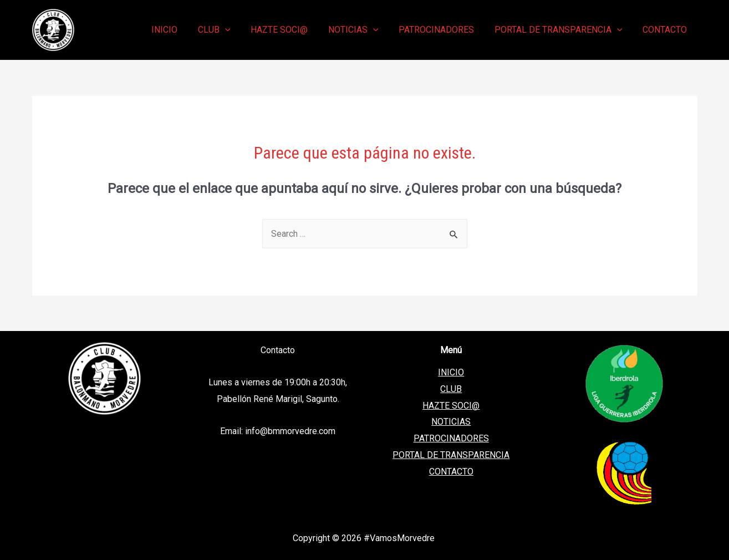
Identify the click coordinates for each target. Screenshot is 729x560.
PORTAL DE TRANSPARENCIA (451, 455)
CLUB (451, 389)
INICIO (451, 372)
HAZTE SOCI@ (451, 406)
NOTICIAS (451, 422)
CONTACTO (451, 471)
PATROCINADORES (451, 438)
